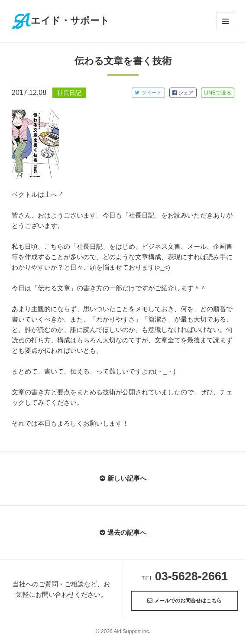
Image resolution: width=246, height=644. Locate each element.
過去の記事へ (123, 532)
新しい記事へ (123, 478)
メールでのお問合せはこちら (184, 601)
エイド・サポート (61, 21)
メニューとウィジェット (225, 21)
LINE (218, 93)
